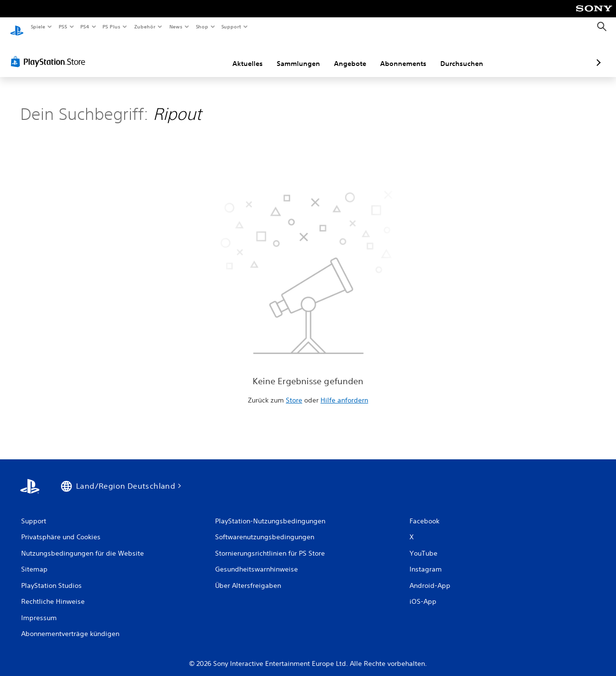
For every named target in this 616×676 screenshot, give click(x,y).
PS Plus (112, 26)
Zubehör (145, 26)
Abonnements (352, 54)
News (176, 26)
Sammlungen (247, 54)
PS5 (63, 26)
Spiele (38, 26)
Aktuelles (197, 54)
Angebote (299, 54)
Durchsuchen (411, 54)
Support (231, 26)
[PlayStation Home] (17, 27)
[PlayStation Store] (50, 52)
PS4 (85, 26)
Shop (202, 26)
